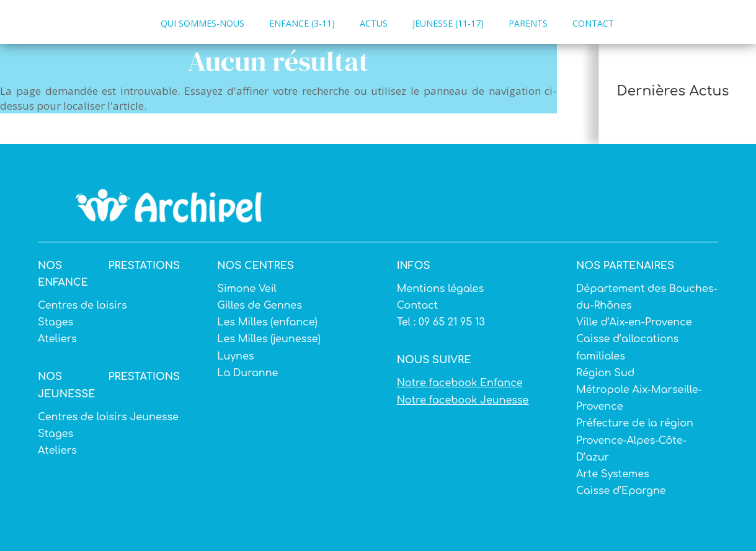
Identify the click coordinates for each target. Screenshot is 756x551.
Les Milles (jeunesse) (269, 339)
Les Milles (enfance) (267, 322)
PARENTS (528, 23)
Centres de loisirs (82, 306)
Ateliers (57, 339)
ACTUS (374, 23)
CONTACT (593, 23)
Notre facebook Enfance (460, 383)
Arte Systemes (613, 474)
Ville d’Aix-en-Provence (634, 322)
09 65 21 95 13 (450, 322)
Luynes (235, 356)
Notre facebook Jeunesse (463, 400)
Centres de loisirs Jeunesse (108, 417)
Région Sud (605, 373)
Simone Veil (247, 289)
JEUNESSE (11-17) (448, 23)
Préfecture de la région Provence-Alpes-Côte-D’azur (635, 440)
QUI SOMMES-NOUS (202, 23)
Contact (418, 306)
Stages (56, 322)
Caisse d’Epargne (621, 491)
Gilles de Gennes (260, 306)
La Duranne (247, 373)
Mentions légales (440, 289)
